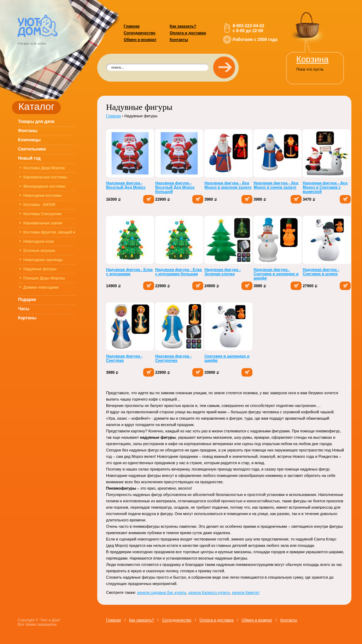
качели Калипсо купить (209, 592)
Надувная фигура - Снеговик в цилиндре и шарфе (276, 274)
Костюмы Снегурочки (42, 214)
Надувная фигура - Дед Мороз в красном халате (228, 185)
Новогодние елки (39, 241)
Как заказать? (183, 26)
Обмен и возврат (140, 40)
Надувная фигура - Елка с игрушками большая (179, 272)
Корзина (312, 59)
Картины (27, 318)
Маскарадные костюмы (44, 186)
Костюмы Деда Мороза (44, 168)
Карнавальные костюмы (45, 177)
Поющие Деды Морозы (44, 278)
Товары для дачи (36, 122)
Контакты (179, 40)
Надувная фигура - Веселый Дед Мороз (126, 185)
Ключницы (29, 140)
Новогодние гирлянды (43, 260)
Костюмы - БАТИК (39, 205)
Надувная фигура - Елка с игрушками (129, 272)
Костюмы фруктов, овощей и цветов (49, 233)
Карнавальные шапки (43, 223)
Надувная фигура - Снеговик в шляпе (321, 272)
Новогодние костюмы (43, 195)
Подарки (27, 300)
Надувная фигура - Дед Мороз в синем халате (276, 185)
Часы (24, 309)
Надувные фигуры (40, 269)
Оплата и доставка (188, 33)
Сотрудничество (140, 33)
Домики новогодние (41, 287)
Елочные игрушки (39, 250)
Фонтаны (28, 131)
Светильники (32, 149)
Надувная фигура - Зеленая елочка (223, 272)
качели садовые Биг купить (162, 592)
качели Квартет (246, 592)
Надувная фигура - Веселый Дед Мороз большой (175, 187)
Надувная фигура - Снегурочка (173, 358)
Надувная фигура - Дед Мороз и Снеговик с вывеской (325, 187)
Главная (132, 26)
